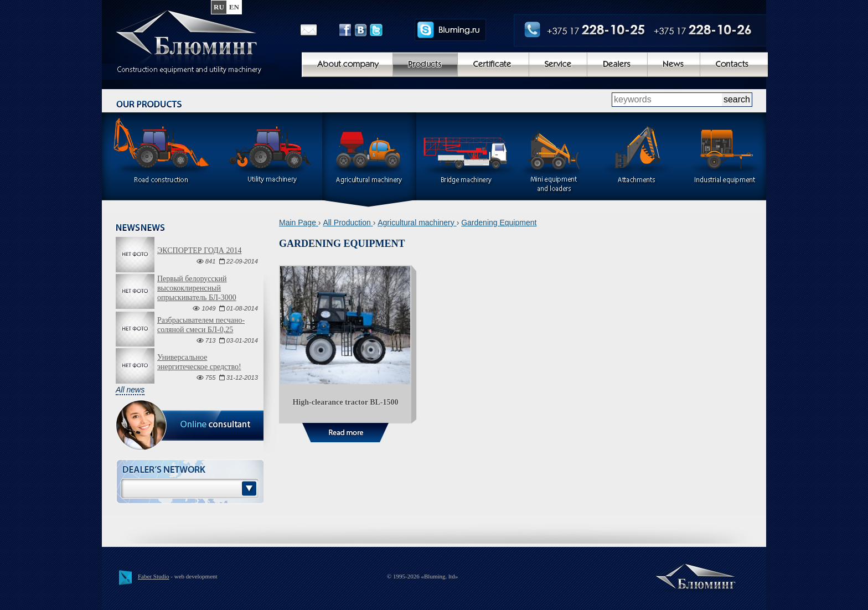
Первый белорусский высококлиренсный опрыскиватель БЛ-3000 (197, 288)
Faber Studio (154, 576)
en (234, 7)
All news (130, 390)
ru (219, 7)
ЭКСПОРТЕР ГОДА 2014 (199, 250)
